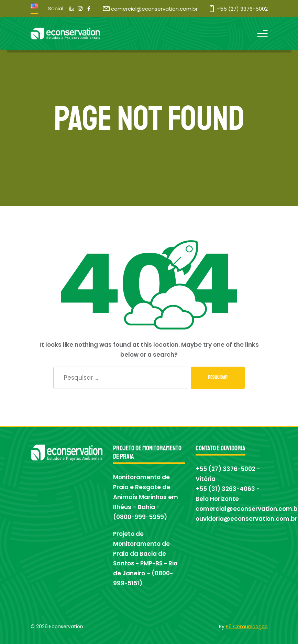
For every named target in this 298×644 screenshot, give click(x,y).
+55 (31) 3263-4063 (225, 489)
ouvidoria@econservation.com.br (246, 519)
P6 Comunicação (247, 626)
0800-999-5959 (140, 517)
